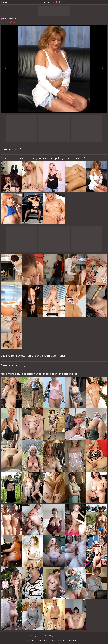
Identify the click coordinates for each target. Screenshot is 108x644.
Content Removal (43, 640)
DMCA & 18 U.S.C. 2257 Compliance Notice (67, 640)
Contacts (30, 640)
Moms (54, 2)
